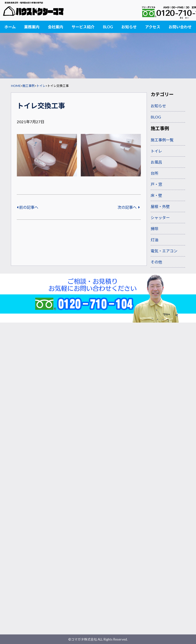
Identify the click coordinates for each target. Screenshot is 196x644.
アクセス (153, 27)
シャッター (160, 218)
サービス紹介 (83, 27)
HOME (16, 86)
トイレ (41, 86)
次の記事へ (129, 207)
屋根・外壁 (160, 206)
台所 (154, 173)
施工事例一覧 (162, 140)
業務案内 (32, 27)
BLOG (108, 27)
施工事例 (29, 86)
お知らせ (129, 27)
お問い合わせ (180, 27)
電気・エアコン (164, 251)
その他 (156, 262)
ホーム (10, 27)
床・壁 (156, 195)
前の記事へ (28, 207)
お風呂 (156, 162)
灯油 (154, 240)
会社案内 (56, 27)
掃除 (154, 229)
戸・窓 (156, 184)
